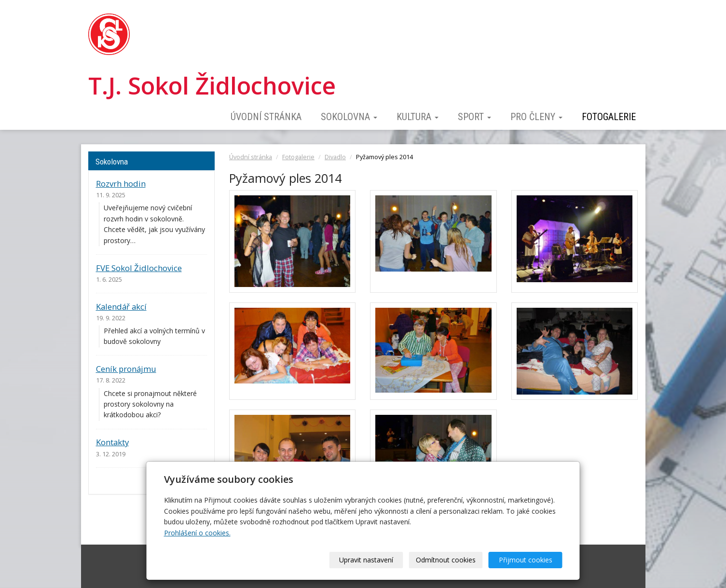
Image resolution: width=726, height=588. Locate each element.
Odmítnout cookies (446, 560)
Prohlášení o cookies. (197, 533)
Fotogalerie (609, 117)
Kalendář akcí (121, 307)
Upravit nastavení (366, 560)
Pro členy (536, 117)
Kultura (418, 117)
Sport (474, 117)
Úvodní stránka (266, 117)
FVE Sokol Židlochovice (139, 268)
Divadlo (335, 157)
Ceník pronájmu (126, 369)
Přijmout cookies (526, 560)
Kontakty (112, 442)
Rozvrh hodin (121, 184)
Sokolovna (349, 117)
